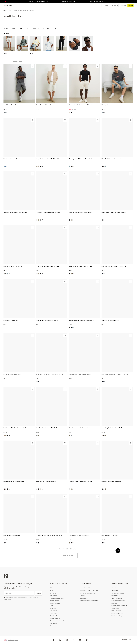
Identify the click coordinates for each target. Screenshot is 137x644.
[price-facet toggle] (56, 28)
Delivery (52, 588)
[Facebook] (53, 640)
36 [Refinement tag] (21, 60)
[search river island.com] (106, 6)
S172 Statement (116, 611)
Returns (52, 591)
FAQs (51, 606)
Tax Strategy (115, 608)
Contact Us (53, 608)
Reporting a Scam (55, 603)
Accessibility (84, 598)
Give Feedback (54, 623)
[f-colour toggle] (14, 28)
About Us (114, 588)
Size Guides (53, 596)
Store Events (54, 616)
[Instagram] (67, 640)
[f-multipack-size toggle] (36, 28)
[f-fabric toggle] (50, 28)
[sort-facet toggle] (128, 28)
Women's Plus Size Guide (57, 598)
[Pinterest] (73, 640)
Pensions (114, 603)
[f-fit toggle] (44, 28)
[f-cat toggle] (7, 28)
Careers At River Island (118, 593)
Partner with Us (116, 596)
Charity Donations (117, 598)
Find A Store (53, 613)
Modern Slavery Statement (119, 606)
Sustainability (115, 591)
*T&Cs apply (7, 598)
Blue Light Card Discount (57, 621)
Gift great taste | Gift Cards (68, 1)
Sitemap (52, 626)
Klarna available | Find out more (98, 1)
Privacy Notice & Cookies (88, 593)
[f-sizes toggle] (28, 28)
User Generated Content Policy (89, 601)
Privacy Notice (7, 599)
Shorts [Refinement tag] (15, 60)
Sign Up (39, 593)
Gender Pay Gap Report (118, 601)
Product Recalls (54, 601)
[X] (60, 640)
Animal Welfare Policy (117, 613)
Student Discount (55, 618)
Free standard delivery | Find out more (39, 1)
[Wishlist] (32, 66)
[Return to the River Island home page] (9, 6)
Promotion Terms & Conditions (89, 591)
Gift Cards (53, 593)
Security (83, 596)
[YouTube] (80, 640)
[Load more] (68, 555)
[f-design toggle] (21, 28)
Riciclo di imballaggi (117, 616)
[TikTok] (87, 640)
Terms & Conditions (86, 588)
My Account (53, 611)
